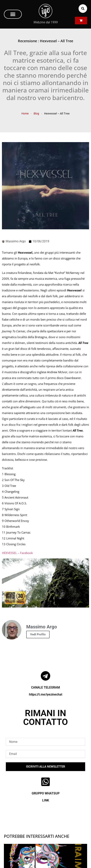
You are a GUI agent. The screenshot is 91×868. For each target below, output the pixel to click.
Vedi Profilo (38, 634)
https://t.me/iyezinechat (46, 694)
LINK (46, 800)
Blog (36, 113)
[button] (13, 14)
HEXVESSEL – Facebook (17, 553)
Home (25, 113)
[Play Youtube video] (45, 583)
